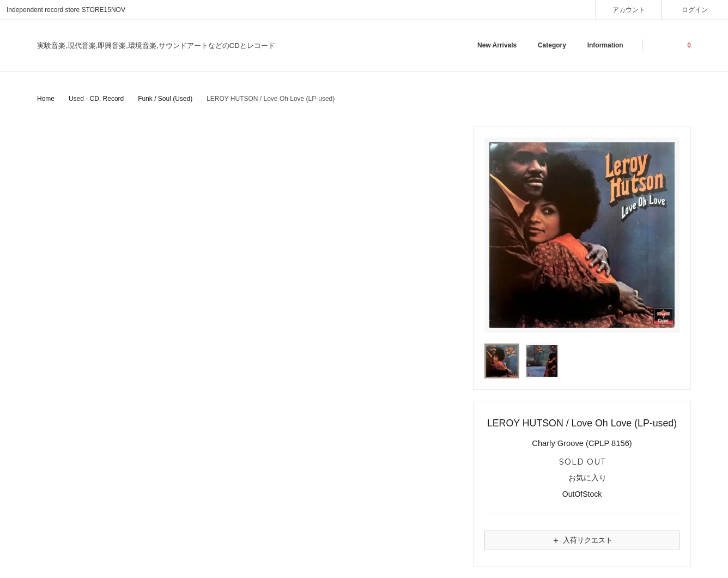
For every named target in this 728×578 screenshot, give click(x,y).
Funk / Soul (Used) (165, 99)
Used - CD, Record (96, 99)
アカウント (629, 10)
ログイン (695, 10)
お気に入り (582, 478)
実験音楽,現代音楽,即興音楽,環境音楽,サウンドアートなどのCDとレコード (156, 46)
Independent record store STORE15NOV (66, 10)
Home (46, 99)
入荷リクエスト (582, 540)
